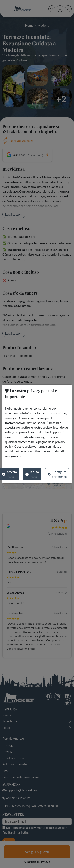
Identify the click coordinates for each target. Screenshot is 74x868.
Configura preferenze (57, 474)
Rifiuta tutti (32, 474)
